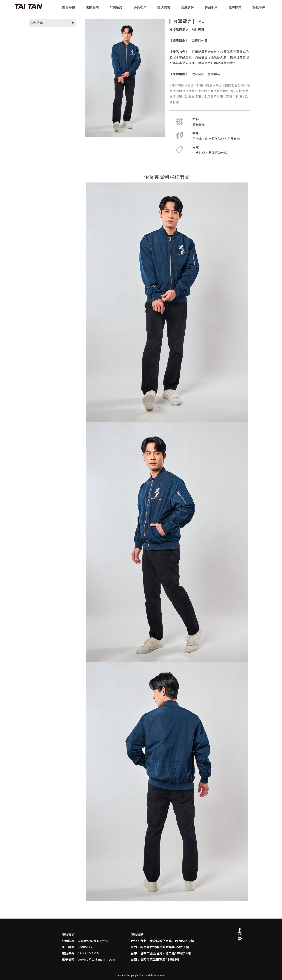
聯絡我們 (259, 8)
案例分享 (37, 23)
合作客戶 (140, 8)
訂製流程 (116, 8)
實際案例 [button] (92, 8)
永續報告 (187, 8)
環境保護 (164, 8)
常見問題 (235, 8)
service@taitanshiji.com (96, 959)
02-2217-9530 (88, 953)
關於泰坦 (69, 8)
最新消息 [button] (211, 8)
